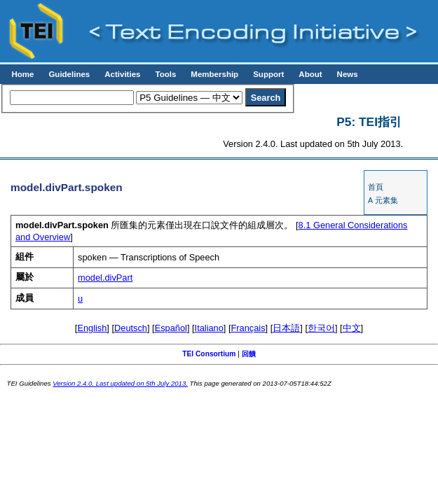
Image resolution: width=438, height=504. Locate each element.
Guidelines (69, 74)
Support (268, 74)
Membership (214, 74)
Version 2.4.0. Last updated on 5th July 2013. (120, 383)
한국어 (321, 328)
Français (248, 328)
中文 (352, 328)
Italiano (209, 328)
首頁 (376, 187)
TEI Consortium (209, 354)
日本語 (286, 328)
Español (171, 328)
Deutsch (131, 328)
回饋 (249, 354)
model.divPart (105, 278)
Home (22, 74)
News (348, 74)
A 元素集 (383, 200)
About (310, 74)
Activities (122, 74)
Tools (165, 74)
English (92, 328)
